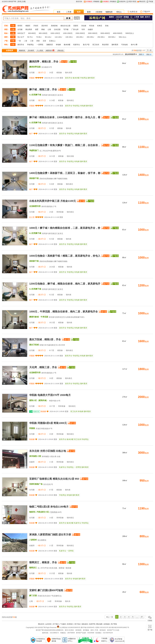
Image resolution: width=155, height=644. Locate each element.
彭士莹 (32, 217)
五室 (44, 41)
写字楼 (66, 29)
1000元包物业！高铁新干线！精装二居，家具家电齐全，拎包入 (65, 256)
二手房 (69, 12)
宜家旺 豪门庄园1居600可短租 (46, 590)
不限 (13, 26)
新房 (89, 12)
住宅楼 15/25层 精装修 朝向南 (51, 573)
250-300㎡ (101, 37)
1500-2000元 (80, 33)
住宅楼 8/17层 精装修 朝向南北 (51, 350)
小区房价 (99, 12)
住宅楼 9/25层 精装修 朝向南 (50, 239)
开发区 (36, 26)
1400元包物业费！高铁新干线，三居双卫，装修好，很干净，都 (65, 173)
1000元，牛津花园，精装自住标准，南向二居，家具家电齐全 (64, 312)
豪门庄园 (33, 596)
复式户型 (86, 45)
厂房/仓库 (75, 29)
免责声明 (92, 624)
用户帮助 (114, 624)
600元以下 (21, 33)
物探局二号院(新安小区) (39, 512)
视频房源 (22, 50)
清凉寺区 (45, 26)
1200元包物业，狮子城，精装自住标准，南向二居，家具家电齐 (65, 284)
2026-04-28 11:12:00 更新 (54, 106)
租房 (79, 12)
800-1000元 (43, 33)
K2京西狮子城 (35, 95)
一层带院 (40, 45)
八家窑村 (33, 540)
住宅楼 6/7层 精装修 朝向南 (50, 490)
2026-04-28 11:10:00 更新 (54, 384)
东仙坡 (84, 26)
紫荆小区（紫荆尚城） (39, 400)
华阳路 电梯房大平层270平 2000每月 (50, 395)
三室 (32, 41)
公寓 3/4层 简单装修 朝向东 (50, 601)
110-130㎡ (59, 37)
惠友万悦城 (34, 345)
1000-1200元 (55, 33)
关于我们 (56, 624)
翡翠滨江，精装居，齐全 (43, 562)
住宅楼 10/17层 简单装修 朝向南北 (52, 406)
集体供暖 (67, 45)
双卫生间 (96, 45)
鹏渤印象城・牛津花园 (39, 317)
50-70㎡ (30, 37)
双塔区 (20, 26)
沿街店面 (57, 29)
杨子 (31, 134)
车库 (83, 29)
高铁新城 (54, 26)
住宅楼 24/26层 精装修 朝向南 (51, 267)
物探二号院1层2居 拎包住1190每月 (49, 507)
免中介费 (134, 45)
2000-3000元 (93, 33)
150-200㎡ (80, 37)
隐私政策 (85, 624)
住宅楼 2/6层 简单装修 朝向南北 (52, 212)
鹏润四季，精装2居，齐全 (44, 62)
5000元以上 (130, 33)
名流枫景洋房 (35, 206)
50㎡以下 (21, 37)
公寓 (49, 29)
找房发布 (77, 19)
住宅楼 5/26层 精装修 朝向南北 (51, 184)
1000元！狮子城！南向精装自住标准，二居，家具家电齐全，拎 (65, 228)
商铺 (43, 29)
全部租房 (9, 50)
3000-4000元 (105, 33)
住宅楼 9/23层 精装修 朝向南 (50, 295)
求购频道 (96, 2)
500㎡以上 (123, 37)
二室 (25, 41)
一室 (19, 41)
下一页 (149, 50)
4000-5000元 (118, 33)
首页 (59, 12)
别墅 (37, 29)
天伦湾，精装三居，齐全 (43, 367)
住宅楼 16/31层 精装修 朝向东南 (52, 156)
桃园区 (28, 26)
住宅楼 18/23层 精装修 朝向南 (51, 323)
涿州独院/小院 (35, 456)
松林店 (100, 26)
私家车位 (77, 45)
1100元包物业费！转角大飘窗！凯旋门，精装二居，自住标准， (65, 145)
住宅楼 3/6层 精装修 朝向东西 (51, 73)
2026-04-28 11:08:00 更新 (48, 607)
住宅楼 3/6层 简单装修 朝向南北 (52, 434)
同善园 (32, 428)
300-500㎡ (112, 37)
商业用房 (29, 29)
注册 (24, 2)
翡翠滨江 (33, 568)
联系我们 (70, 624)
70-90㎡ (39, 37)
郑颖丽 (32, 78)
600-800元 (32, 33)
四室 (38, 41)
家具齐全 (21, 45)
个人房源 (40, 50)
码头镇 (92, 26)
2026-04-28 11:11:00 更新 (48, 134)
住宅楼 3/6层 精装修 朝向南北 (51, 378)
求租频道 (113, 2)
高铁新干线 (34, 178)
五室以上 (52, 41)
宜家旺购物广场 (36, 484)
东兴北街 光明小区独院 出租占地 (48, 451)
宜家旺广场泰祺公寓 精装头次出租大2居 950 (54, 479)
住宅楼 (20, 29)
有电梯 (58, 45)
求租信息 (60, 50)
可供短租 (125, 45)
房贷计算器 (132, 2)
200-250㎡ (91, 37)
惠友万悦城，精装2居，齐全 (45, 339)
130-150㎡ (69, 37)
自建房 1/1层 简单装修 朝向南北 (52, 462)
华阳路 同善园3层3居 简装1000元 (48, 423)
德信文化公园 (65, 26)
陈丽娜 (43, 411)
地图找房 (109, 12)
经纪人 (119, 12)
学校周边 (30, 45)
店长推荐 (31, 50)
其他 (107, 26)
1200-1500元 (68, 33)
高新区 (76, 26)
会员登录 (48, 624)
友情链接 (107, 624)
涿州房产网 (12, 2)
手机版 (151, 2)
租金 (148, 54)
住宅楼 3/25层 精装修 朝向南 (50, 128)
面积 (141, 54)
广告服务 (63, 624)
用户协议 (77, 624)
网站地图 (99, 624)
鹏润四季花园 (35, 67)
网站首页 (142, 2)
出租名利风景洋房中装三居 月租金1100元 (53, 201)
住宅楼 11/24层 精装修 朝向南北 (52, 100)
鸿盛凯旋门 (34, 150)
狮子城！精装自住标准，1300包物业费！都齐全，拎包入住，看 (65, 117)
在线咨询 (122, 2)
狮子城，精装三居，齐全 (43, 89)
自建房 (90, 29)
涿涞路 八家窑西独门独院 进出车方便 (50, 535)
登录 (19, 2)
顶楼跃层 (50, 45)
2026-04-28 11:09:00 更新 (59, 411)
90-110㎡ (48, 37)
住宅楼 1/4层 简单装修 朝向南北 (52, 518)
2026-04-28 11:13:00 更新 (54, 78)
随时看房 (115, 45)
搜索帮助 (77, 17)
